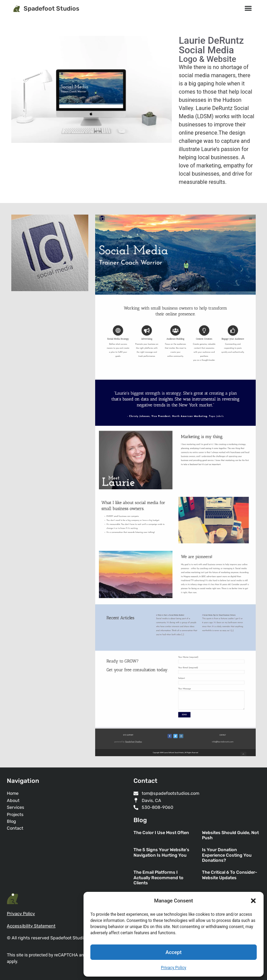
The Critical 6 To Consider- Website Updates (230, 875)
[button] (253, 901)
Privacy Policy (174, 968)
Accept (173, 952)
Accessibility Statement (31, 926)
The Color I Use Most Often (161, 833)
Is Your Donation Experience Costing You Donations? (227, 855)
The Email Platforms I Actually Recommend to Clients (158, 877)
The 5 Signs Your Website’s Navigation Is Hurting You (161, 852)
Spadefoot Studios (52, 9)
